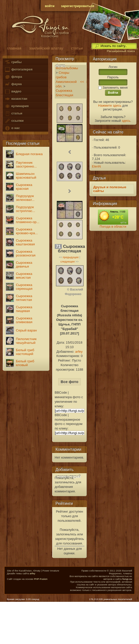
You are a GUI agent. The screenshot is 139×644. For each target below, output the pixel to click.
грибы (13, 62)
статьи (13, 114)
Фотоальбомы (67, 68)
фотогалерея (18, 70)
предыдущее (71, 257)
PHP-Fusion (41, 579)
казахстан (16, 99)
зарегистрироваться (78, 6)
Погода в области (113, 226)
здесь (126, 121)
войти (50, 6)
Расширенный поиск (121, 51)
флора (13, 77)
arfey (79, 352)
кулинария (17, 106)
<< (82, 82)
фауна (13, 84)
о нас (12, 128)
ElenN (96, 166)
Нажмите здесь (110, 105)
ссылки (14, 121)
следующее (67, 261)
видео (13, 92)
